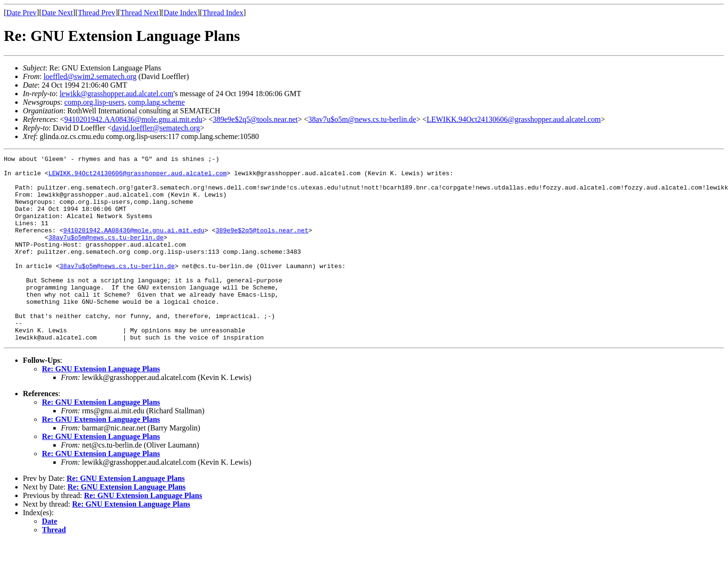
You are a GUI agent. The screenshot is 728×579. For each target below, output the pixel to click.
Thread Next (140, 13)
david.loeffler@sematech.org (156, 128)
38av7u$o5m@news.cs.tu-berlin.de (362, 119)
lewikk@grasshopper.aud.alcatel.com (116, 94)
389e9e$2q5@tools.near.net (255, 119)
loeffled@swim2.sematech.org (90, 76)
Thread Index (223, 13)
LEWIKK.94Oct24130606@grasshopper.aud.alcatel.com (514, 119)
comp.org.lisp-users (94, 102)
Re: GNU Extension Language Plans (101, 406)
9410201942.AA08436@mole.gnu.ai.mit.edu (133, 119)
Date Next (57, 13)
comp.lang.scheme (156, 102)
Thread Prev (96, 13)
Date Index (181, 13)
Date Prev (21, 13)
